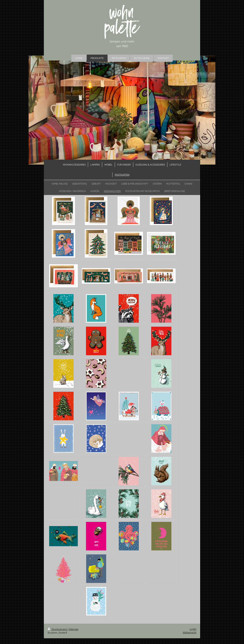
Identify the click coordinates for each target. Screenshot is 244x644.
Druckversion (58, 629)
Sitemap (74, 629)
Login (193, 629)
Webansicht (189, 632)
